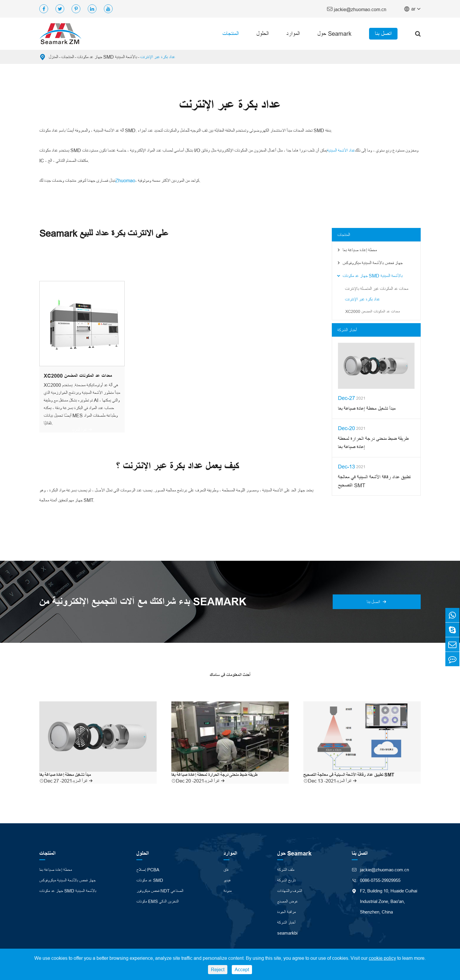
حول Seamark (334, 34)
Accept (242, 969)
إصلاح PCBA (148, 869)
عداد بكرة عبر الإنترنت (158, 57)
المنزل (53, 57)
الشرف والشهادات (290, 890)
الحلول (263, 34)
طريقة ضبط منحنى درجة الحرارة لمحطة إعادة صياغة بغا (373, 443)
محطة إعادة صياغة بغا (360, 250)
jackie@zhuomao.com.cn (357, 9)
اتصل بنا (383, 34)
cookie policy (382, 958)
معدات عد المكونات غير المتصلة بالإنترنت (377, 288)
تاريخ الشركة (286, 879)
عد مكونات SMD (150, 879)
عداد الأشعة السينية (341, 150)
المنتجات (231, 34)
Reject (218, 969)
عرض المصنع (288, 900)
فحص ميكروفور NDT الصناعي (160, 890)
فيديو (227, 879)
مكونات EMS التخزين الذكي (158, 900)
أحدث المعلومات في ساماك (230, 675)
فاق (226, 869)
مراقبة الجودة (286, 911)
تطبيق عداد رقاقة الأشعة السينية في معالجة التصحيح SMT (374, 481)
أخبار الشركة (347, 330)
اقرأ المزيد (82, 429)
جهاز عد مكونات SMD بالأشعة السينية (107, 57)
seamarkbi (287, 932)
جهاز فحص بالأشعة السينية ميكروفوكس (373, 263)
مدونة (228, 890)
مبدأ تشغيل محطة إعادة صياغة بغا (367, 408)
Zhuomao (125, 180)
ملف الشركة (286, 869)
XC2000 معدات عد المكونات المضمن (78, 375)
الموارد (293, 34)
